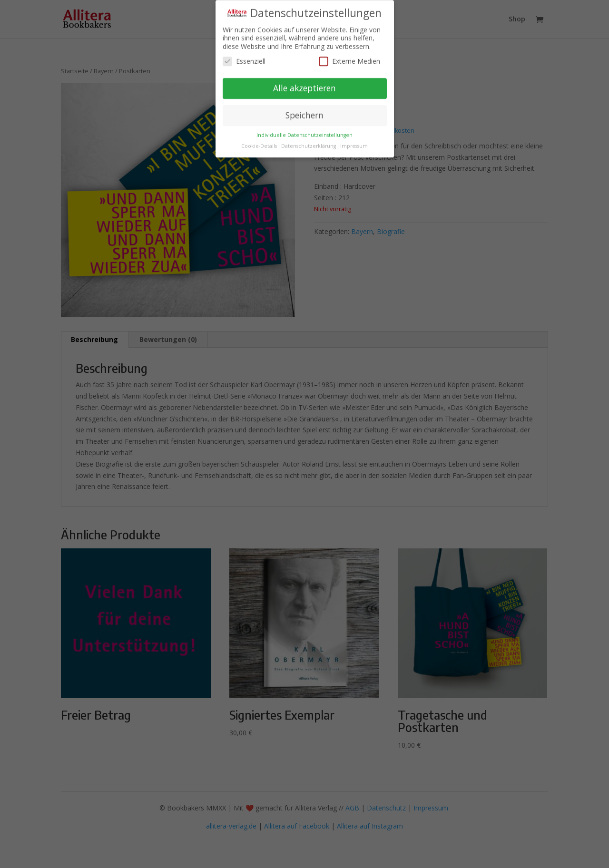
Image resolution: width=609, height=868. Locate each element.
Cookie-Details (259, 143)
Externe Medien (349, 58)
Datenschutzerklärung (309, 143)
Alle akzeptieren (304, 85)
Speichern (304, 112)
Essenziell (244, 58)
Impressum (354, 143)
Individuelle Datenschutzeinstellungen (304, 132)
